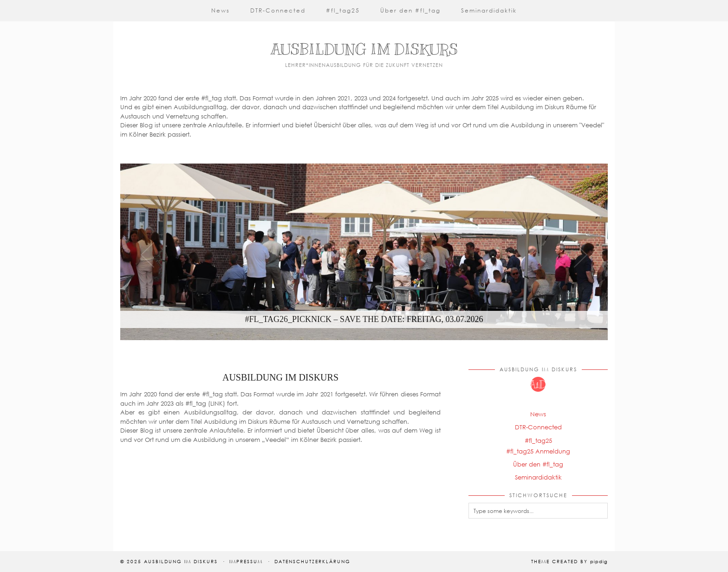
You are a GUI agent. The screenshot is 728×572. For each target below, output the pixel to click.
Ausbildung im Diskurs (364, 49)
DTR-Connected (278, 10)
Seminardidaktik (489, 10)
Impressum (246, 561)
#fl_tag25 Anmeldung (538, 451)
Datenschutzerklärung (312, 561)
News (221, 10)
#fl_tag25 (343, 10)
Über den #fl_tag (410, 10)
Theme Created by (569, 561)
